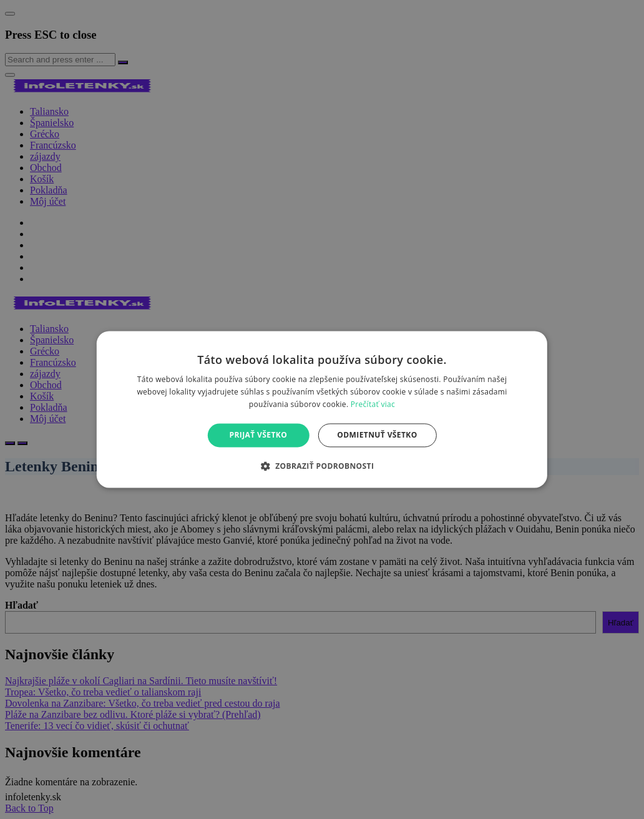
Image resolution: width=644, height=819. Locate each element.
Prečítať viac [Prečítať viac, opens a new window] (373, 404)
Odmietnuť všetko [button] (377, 435)
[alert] (322, 409)
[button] (322, 466)
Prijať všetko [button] (259, 435)
